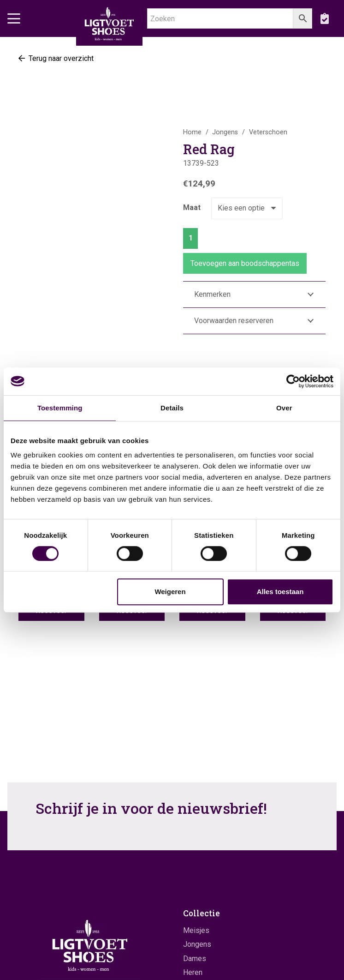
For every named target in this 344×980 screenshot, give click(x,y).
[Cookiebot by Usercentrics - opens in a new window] (293, 381)
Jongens (225, 132)
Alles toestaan (280, 592)
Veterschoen (268, 132)
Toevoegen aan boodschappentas (245, 263)
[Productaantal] (190, 238)
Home (192, 132)
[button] (14, 18)
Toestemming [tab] (60, 408)
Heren (193, 972)
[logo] (109, 23)
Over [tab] (284, 408)
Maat (192, 207)
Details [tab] (172, 408)
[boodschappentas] (324, 18)
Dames (195, 959)
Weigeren (170, 592)
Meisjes (196, 930)
